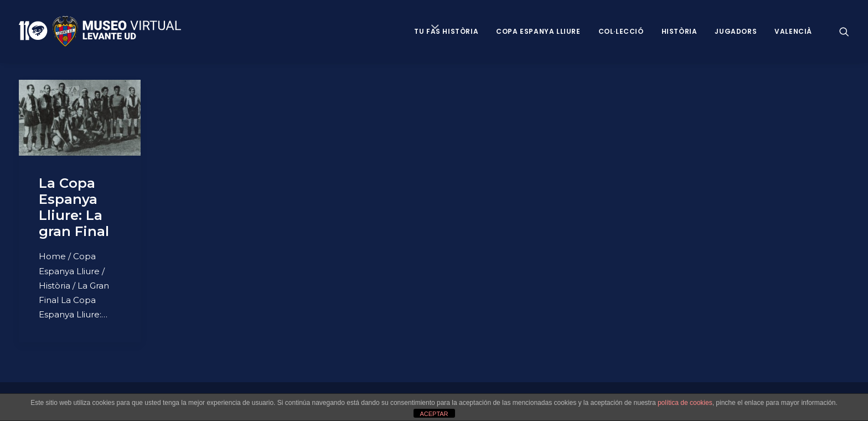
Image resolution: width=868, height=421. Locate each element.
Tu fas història (446, 31)
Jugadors (736, 31)
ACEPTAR (434, 414)
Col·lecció (621, 31)
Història (680, 31)
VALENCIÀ (793, 31)
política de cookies (685, 403)
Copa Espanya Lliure (538, 31)
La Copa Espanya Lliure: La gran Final (74, 207)
